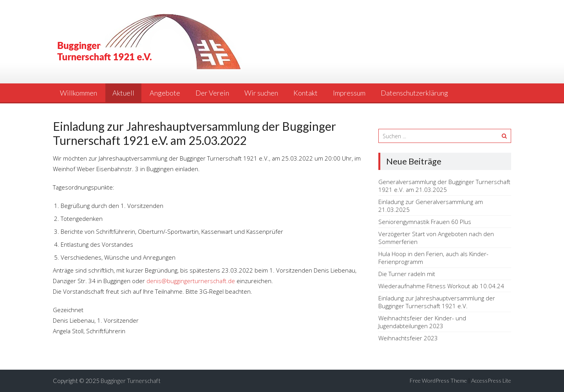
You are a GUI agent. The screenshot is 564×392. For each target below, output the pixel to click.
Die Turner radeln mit (407, 274)
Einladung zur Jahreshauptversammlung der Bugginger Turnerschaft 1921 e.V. (437, 302)
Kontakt (305, 93)
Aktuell (123, 93)
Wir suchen (261, 93)
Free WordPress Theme (438, 380)
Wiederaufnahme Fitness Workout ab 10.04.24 (441, 286)
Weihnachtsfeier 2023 (408, 338)
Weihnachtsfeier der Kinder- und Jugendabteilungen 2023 (422, 322)
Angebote (165, 93)
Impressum (349, 93)
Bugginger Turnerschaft (131, 381)
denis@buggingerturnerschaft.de (191, 281)
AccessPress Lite (491, 380)
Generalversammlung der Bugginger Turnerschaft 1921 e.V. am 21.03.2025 (444, 186)
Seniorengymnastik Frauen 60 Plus (425, 222)
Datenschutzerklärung (414, 93)
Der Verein (212, 93)
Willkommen (79, 93)
